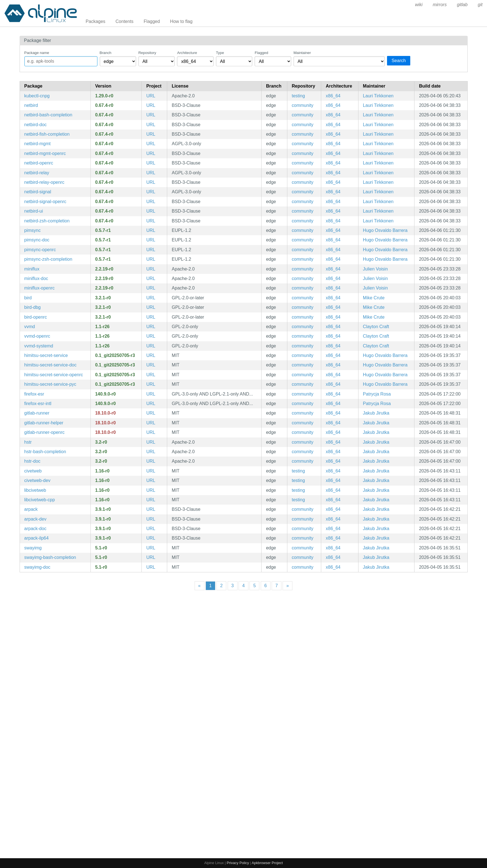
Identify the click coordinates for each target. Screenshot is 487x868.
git (480, 5)
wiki (419, 5)
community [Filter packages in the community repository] (303, 105)
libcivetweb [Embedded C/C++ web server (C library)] (35, 490)
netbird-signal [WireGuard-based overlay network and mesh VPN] (38, 192)
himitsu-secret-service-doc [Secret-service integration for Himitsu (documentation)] (51, 365)
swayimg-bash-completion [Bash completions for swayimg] (50, 557)
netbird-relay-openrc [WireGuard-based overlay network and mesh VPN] (44, 182)
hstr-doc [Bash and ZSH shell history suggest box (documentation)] (32, 461)
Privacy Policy (238, 863)
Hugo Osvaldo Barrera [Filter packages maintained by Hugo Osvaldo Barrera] (385, 230)
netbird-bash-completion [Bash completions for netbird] (48, 115)
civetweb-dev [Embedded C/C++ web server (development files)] (37, 480)
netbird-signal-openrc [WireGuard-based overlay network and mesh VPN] (45, 202)
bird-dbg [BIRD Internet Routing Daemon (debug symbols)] (33, 307)
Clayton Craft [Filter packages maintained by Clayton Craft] (376, 327)
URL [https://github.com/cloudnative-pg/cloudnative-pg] (151, 96)
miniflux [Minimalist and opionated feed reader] (32, 269)
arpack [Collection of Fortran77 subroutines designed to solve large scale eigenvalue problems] (31, 509)
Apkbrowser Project (267, 863)
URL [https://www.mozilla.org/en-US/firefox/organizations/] (151, 394)
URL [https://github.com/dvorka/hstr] (151, 442)
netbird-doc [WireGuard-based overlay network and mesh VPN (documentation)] (36, 125)
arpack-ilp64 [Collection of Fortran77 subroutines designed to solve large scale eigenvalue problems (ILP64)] (37, 538)
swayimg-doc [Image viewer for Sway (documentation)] (37, 567)
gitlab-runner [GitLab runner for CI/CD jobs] (37, 413)
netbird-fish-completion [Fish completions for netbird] (47, 134)
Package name (37, 53)
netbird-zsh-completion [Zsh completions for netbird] (47, 221)
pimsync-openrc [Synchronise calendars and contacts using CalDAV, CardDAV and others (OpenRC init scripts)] (40, 250)
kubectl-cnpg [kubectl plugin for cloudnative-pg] (37, 96)
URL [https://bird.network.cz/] (151, 298)
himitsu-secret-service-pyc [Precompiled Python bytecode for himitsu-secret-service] (50, 384)
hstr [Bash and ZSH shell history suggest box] (28, 442)
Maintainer (302, 53)
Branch (106, 53)
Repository (147, 53)
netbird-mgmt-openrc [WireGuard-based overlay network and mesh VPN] (45, 153)
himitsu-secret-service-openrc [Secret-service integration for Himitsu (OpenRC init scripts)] (54, 375)
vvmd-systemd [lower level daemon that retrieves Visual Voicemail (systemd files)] (39, 346)
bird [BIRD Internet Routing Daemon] (28, 298)
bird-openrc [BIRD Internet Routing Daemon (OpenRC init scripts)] (36, 317)
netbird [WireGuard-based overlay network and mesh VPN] (31, 105)
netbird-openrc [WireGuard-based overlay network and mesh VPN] (39, 163)
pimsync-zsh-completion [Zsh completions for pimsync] (48, 259)
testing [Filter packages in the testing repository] (298, 96)
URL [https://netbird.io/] (151, 105)
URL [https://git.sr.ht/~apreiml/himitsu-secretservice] (151, 355)
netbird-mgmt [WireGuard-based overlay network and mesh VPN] (38, 144)
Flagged (152, 21)
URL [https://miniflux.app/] (151, 269)
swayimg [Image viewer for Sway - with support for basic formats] (33, 548)
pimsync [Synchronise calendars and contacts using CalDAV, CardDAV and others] (33, 230)
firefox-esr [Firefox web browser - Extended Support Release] (34, 394)
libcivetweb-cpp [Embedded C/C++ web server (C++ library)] (40, 500)
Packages (95, 21)
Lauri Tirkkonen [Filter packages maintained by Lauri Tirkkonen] (378, 96)
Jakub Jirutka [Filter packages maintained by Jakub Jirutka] (376, 413)
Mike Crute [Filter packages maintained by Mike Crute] (374, 298)
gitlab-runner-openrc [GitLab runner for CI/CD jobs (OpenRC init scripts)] (45, 432)
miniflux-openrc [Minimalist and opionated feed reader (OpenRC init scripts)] (39, 288)
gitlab (462, 5)
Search (399, 61)
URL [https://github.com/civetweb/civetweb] (151, 471)
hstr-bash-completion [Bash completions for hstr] (45, 452)
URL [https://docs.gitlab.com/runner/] (151, 413)
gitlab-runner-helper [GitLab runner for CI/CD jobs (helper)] (44, 423)
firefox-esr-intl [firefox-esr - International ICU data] (38, 404)
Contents (125, 21)
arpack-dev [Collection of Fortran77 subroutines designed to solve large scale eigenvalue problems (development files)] (35, 519)
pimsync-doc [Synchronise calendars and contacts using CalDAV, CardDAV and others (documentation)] (37, 240)
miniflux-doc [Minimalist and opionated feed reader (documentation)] (36, 278)
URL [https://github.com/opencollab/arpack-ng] (151, 509)
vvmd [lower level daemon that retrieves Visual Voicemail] (30, 327)
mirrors (440, 5)
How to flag (181, 21)
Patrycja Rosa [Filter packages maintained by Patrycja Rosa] (377, 394)
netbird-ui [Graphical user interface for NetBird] (34, 211)
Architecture (187, 53)
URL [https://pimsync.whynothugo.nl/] (151, 230)
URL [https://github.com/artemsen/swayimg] (151, 548)
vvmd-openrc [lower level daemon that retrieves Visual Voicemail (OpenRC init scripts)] (37, 336)
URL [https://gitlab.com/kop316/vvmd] (151, 327)
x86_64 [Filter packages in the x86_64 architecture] (333, 96)
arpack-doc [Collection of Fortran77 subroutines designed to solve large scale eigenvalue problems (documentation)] (35, 529)
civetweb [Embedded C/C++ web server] (33, 471)
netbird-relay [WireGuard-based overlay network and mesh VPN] (37, 173)
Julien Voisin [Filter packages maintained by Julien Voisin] (375, 269)
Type (220, 53)
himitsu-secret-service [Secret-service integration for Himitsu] (46, 355)
